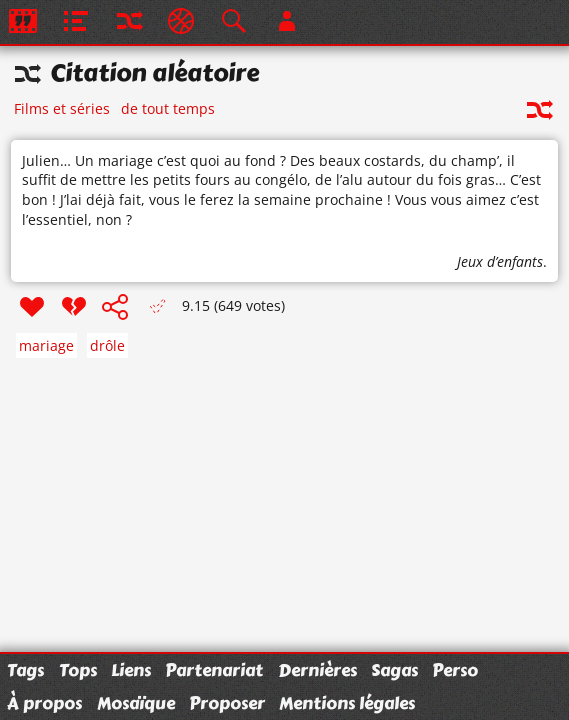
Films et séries (62, 108)
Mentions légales (347, 703)
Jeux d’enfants (500, 261)
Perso (455, 670)
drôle (107, 345)
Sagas (394, 670)
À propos (44, 703)
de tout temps (168, 108)
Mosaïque (136, 703)
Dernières (317, 670)
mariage (46, 345)
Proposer (227, 703)
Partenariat (214, 670)
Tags (25, 670)
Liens (131, 670)
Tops (78, 670)
